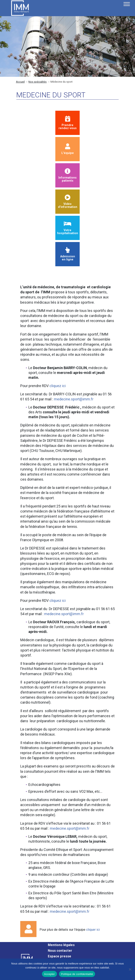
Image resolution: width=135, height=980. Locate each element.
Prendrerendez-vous (68, 123)
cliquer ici (93, 930)
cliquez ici (58, 386)
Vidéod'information (68, 202)
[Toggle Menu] (127, 4)
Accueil (20, 82)
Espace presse (59, 956)
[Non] (130, 969)
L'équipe (68, 149)
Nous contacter (60, 951)
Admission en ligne (68, 254)
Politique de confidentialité (77, 974)
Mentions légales (61, 945)
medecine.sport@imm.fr (74, 399)
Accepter (49, 974)
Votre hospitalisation (68, 228)
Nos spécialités (37, 82)
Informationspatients (67, 175)
